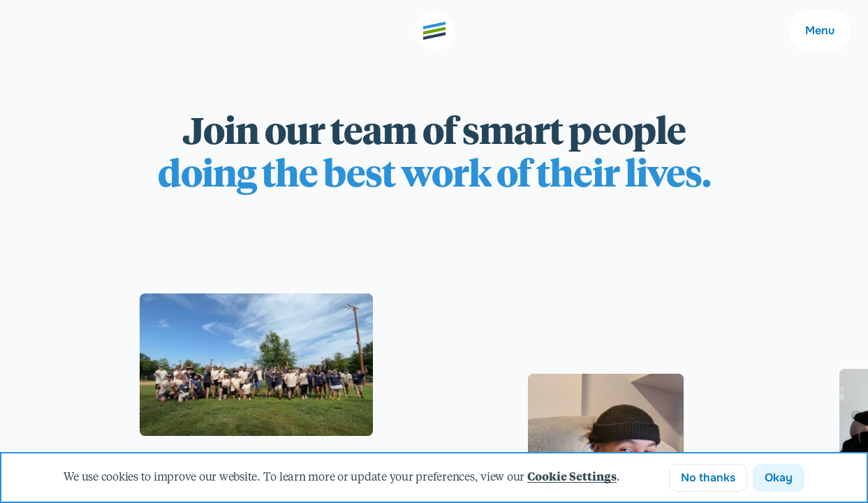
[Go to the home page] (434, 31)
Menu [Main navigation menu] (820, 30)
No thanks (708, 478)
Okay (779, 478)
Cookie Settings (572, 478)
